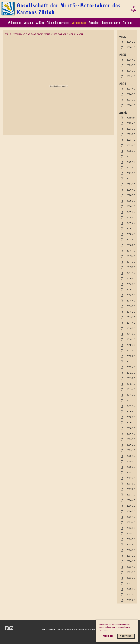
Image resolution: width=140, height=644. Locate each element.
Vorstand (29, 23)
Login (133, 9)
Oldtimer (128, 23)
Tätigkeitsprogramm (58, 23)
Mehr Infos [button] (104, 630)
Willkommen (14, 23)
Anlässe (40, 23)
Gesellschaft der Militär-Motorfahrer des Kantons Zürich (69, 9)
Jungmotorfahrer (111, 23)
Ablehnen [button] (108, 636)
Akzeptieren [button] (126, 636)
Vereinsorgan (79, 23)
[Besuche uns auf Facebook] (7, 628)
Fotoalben (94, 23)
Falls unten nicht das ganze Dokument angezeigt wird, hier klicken (44, 34)
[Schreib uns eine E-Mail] (11, 628)
